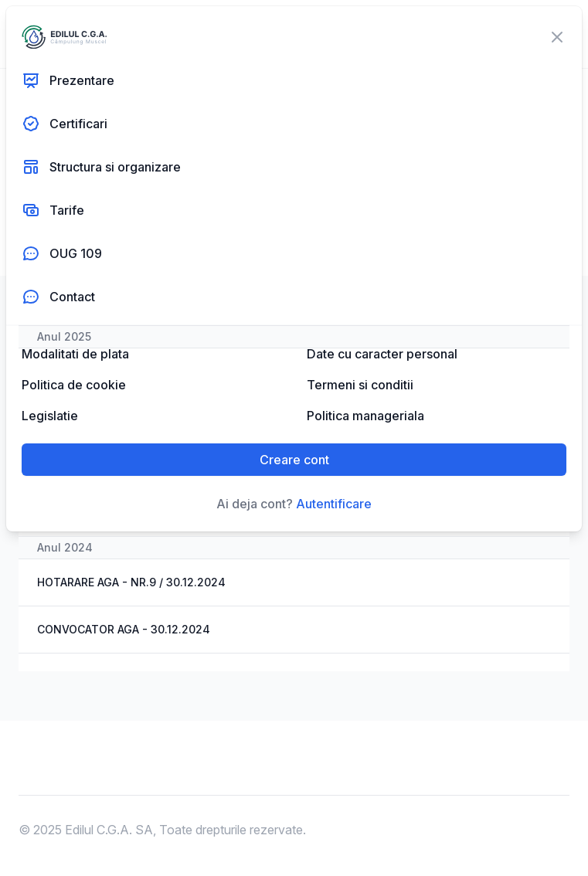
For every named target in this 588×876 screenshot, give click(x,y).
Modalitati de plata (75, 354)
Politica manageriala (365, 416)
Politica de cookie (74, 385)
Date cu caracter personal (382, 354)
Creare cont (294, 460)
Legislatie (50, 416)
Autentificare (334, 504)
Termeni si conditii (360, 385)
